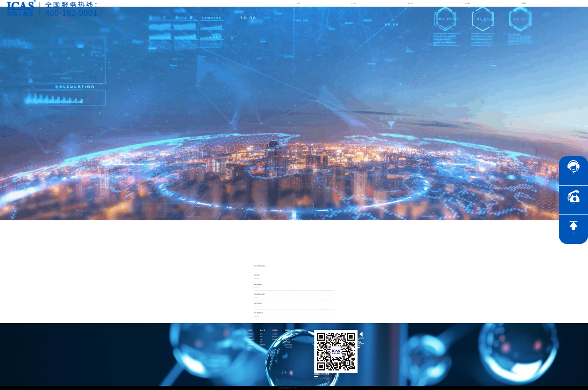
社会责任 (287, 334)
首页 (299, 3)
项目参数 (250, 347)
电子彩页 (275, 337)
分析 (261, 340)
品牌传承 (250, 337)
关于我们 (354, 3)
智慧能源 (262, 345)
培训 (261, 342)
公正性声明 (251, 345)
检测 (261, 337)
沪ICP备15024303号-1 (305, 388)
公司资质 (250, 342)
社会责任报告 (289, 347)
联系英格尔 (288, 337)
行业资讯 (275, 340)
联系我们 (524, 3)
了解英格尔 (251, 334)
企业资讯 (275, 334)
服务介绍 (411, 3)
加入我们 (287, 340)
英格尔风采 (251, 340)
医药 (261, 334)
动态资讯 (467, 3)
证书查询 (287, 342)
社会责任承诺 (289, 345)
